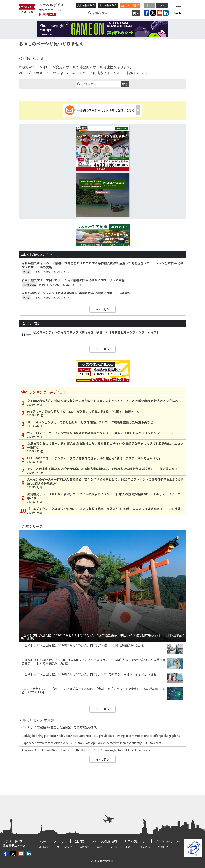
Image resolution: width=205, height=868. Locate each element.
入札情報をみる (86, 5)
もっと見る (103, 309)
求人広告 (145, 847)
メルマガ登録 (130, 5)
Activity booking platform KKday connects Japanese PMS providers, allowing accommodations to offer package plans (101, 736)
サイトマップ (64, 847)
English (162, 5)
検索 (136, 13)
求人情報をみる (108, 5)
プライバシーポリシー (168, 841)
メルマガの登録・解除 (105, 841)
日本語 (149, 5)
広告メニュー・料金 (91, 847)
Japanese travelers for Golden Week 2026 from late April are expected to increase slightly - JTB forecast (91, 743)
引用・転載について (136, 841)
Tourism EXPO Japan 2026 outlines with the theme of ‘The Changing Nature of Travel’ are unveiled (88, 750)
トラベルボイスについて (53, 841)
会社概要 (79, 841)
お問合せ (163, 847)
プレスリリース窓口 (121, 847)
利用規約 (44, 847)
